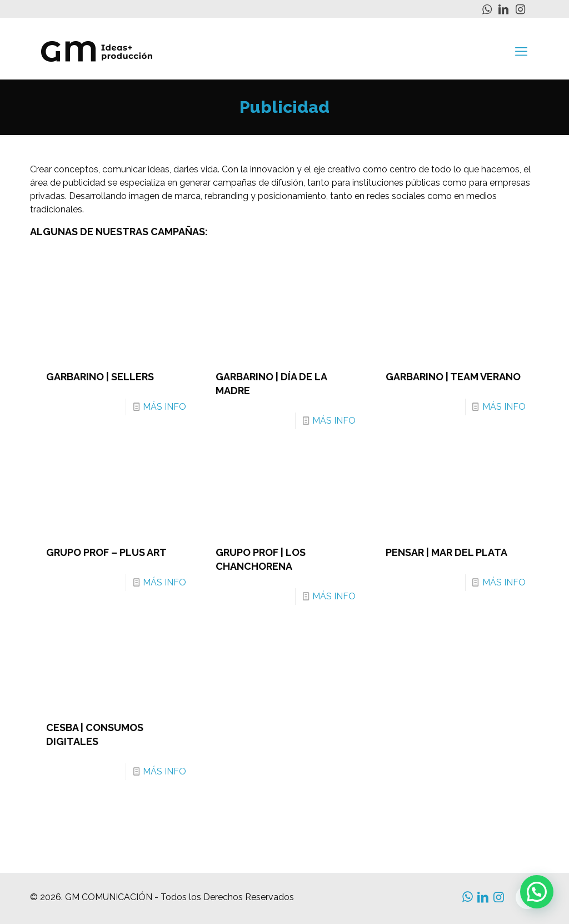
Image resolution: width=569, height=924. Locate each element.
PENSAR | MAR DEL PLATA (446, 552)
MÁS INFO (164, 407)
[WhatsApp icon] (487, 9)
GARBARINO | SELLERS (100, 377)
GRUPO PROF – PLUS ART (106, 552)
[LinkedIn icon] (503, 9)
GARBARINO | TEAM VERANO (453, 377)
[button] (537, 892)
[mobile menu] (521, 51)
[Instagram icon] (520, 9)
